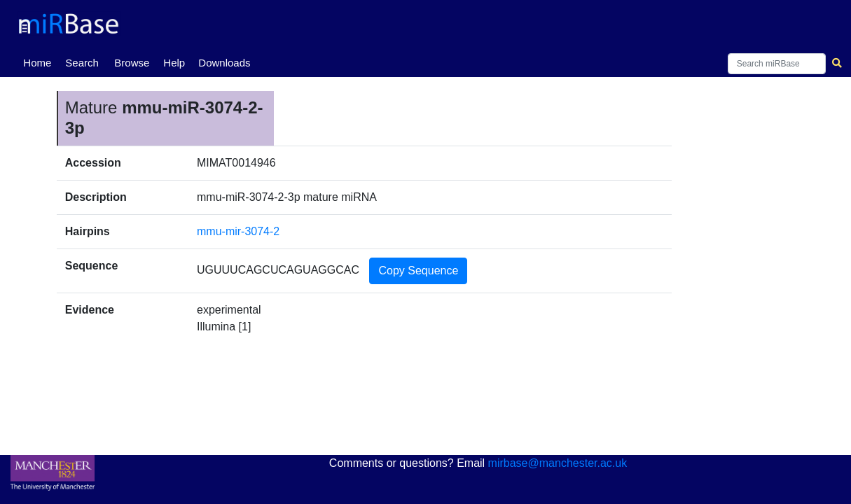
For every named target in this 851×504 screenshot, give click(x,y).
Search (82, 63)
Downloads (224, 63)
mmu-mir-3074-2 (238, 231)
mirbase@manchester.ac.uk (558, 463)
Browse (132, 63)
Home (40, 62)
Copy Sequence (418, 271)
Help (174, 63)
